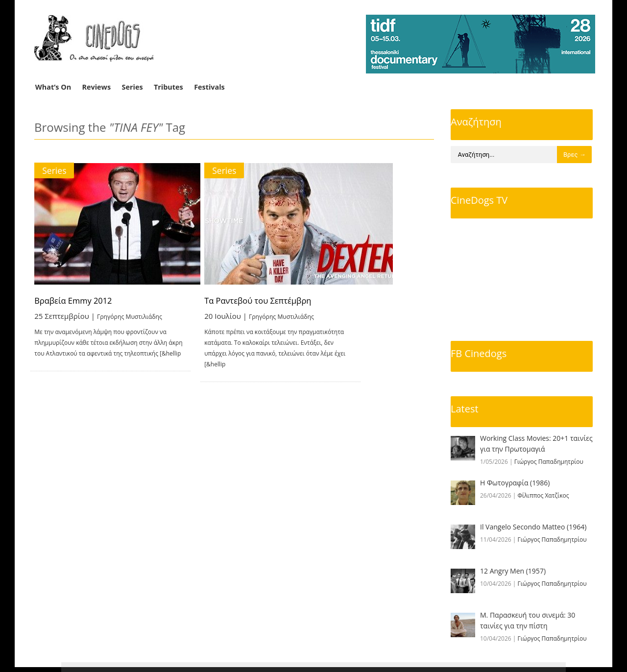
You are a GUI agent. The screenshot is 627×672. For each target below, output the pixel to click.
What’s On (53, 87)
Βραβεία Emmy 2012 (78, 300)
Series (133, 87)
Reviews (97, 87)
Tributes (169, 87)
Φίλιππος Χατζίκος (543, 495)
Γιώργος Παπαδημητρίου (549, 462)
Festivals (209, 87)
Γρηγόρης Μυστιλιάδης (138, 315)
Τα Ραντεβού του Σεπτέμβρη (304, 300)
